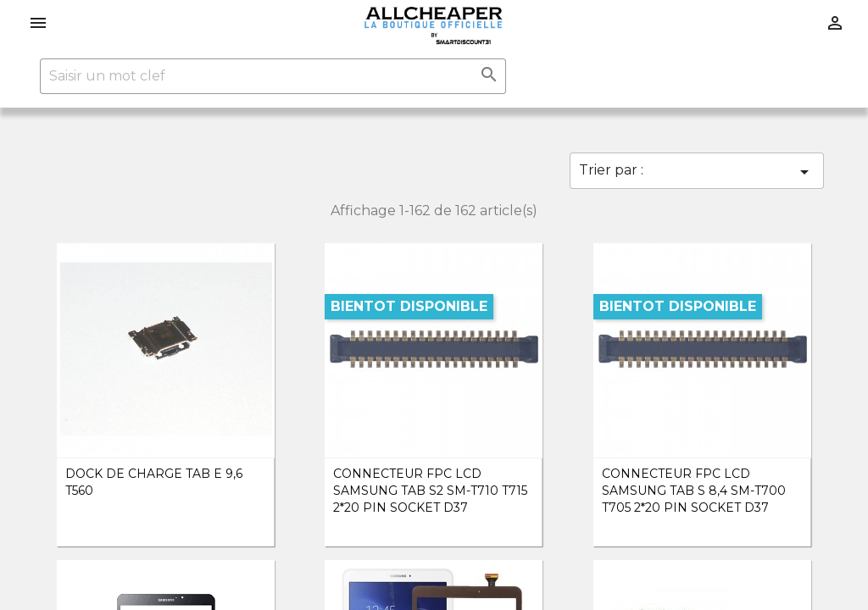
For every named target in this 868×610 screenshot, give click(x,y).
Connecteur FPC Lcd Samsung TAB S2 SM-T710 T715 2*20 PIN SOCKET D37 (430, 491)
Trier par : (697, 172)
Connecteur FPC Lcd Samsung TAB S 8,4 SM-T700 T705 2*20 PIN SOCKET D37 (694, 491)
